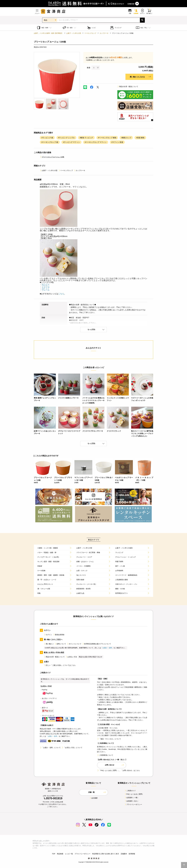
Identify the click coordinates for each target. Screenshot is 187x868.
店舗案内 (124, 854)
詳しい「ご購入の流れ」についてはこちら (60, 665)
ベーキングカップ (90, 33)
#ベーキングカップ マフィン (96, 142)
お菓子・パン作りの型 (74, 33)
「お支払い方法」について (72, 748)
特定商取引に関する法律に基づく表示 (106, 854)
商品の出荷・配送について (128, 87)
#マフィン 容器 (117, 142)
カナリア (46, 288)
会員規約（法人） (132, 801)
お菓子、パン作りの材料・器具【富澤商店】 (48, 33)
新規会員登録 (59, 635)
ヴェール (46, 290)
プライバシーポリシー (133, 804)
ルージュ (46, 284)
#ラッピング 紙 (47, 138)
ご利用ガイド (130, 791)
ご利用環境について (105, 755)
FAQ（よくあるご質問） (134, 794)
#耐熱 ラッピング (86, 138)
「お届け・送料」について (50, 748)
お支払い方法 (71, 657)
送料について (60, 644)
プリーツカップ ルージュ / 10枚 (52, 157)
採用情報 (132, 854)
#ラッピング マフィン (71, 142)
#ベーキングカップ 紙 (50, 142)
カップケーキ (104, 33)
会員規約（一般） (132, 798)
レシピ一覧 (69, 854)
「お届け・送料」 (107, 648)
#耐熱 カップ (126, 138)
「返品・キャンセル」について (109, 739)
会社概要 (94, 798)
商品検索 (60, 854)
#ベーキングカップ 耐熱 (107, 138)
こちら (61, 294)
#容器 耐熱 (140, 138)
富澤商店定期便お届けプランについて (97, 644)
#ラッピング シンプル (66, 138)
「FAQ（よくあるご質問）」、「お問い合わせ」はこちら (118, 770)
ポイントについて (74, 644)
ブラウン (46, 286)
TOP (54, 854)
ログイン (48, 635)
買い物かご (49, 644)
